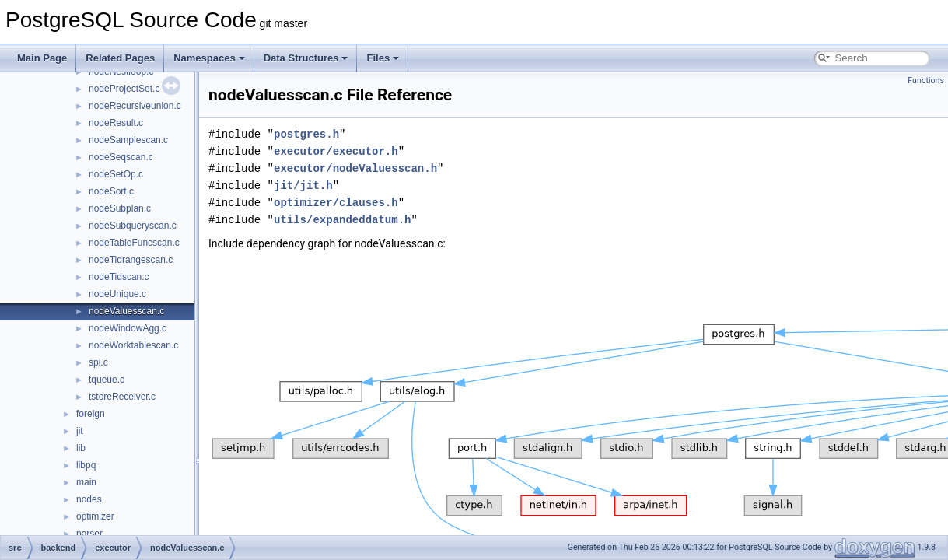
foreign (91, 414)
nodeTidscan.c (119, 277)
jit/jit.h (303, 185)
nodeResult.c (116, 123)
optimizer (95, 516)
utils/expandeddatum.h (342, 220)
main (86, 482)
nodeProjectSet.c (124, 89)
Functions (926, 80)
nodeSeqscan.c (121, 157)
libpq (86, 465)
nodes (89, 499)
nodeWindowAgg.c (128, 328)
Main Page (42, 58)
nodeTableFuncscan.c (134, 243)
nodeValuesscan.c (126, 311)
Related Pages (120, 58)
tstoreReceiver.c (122, 397)
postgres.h (306, 134)
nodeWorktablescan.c (133, 345)
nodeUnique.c (117, 294)
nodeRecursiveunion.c (135, 106)
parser (89, 534)
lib (81, 448)
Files (383, 58)
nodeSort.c (111, 191)
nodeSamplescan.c (128, 140)
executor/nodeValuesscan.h (355, 168)
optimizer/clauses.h (336, 203)
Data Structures (306, 58)
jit (80, 431)
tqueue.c (107, 380)
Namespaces (209, 58)
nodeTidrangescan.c (131, 260)
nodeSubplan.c (120, 208)
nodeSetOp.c (116, 174)
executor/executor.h (336, 151)
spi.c (98, 362)
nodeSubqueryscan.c (133, 226)
